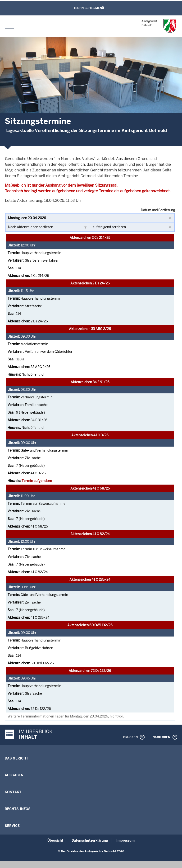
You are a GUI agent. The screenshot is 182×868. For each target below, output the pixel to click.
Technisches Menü (89, 8)
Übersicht (55, 840)
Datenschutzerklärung (90, 840)
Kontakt (13, 792)
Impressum (125, 840)
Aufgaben (14, 775)
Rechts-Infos (18, 809)
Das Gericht (16, 758)
